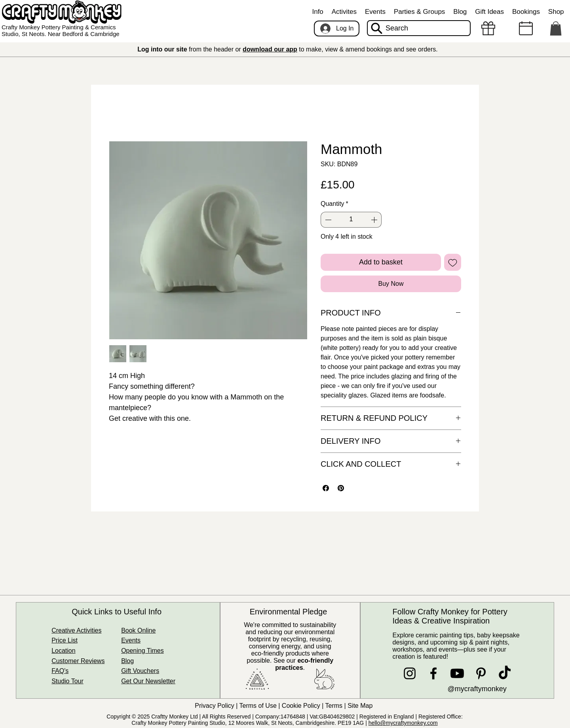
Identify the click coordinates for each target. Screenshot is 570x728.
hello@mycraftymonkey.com (403, 723)
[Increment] (375, 220)
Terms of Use (258, 706)
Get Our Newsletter (148, 681)
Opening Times (142, 651)
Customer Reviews (78, 661)
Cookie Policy (301, 706)
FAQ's (60, 671)
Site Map (361, 706)
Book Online (138, 630)
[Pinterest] (481, 673)
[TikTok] (505, 673)
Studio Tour (67, 681)
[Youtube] (457, 673)
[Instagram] (410, 673)
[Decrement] (327, 220)
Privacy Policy (215, 706)
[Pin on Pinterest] (341, 488)
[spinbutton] (351, 220)
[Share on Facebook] (326, 488)
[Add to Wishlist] (453, 262)
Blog (127, 661)
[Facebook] (433, 673)
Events (131, 640)
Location (64, 651)
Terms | (337, 706)
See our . (303, 664)
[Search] (419, 28)
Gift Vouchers (140, 671)
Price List (65, 640)
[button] (318, 12)
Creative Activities (76, 630)
